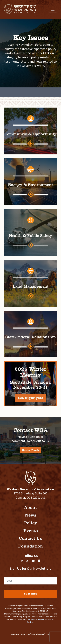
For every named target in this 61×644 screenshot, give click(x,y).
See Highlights (31, 398)
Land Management (31, 286)
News (31, 515)
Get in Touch (30, 450)
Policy (31, 523)
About (30, 507)
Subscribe (31, 594)
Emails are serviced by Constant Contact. (41, 621)
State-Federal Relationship (31, 337)
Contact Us (30, 538)
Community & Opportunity (31, 134)
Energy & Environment (30, 185)
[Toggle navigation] (53, 9)
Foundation (31, 546)
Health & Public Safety (30, 236)
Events (31, 531)
